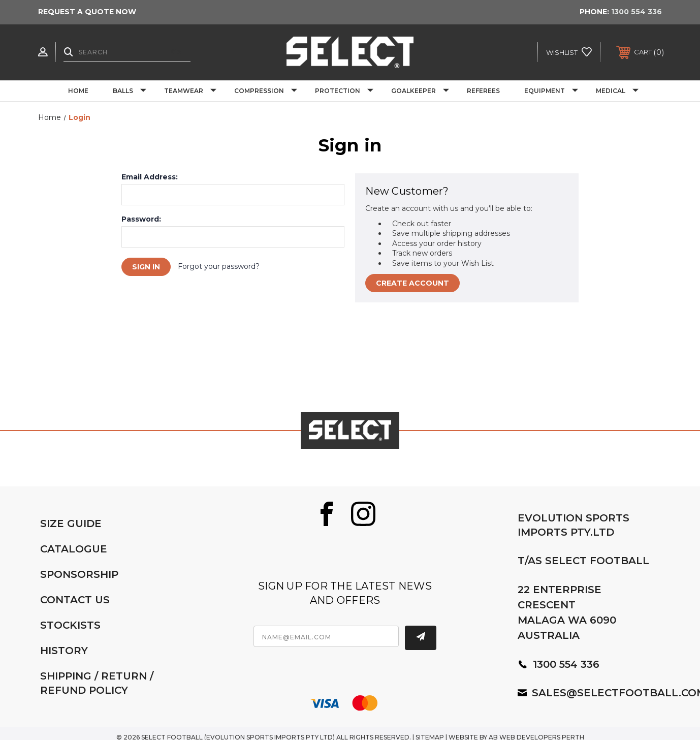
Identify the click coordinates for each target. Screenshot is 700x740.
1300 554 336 (637, 12)
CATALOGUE (74, 549)
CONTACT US (75, 600)
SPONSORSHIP (79, 574)
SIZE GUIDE (71, 523)
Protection (344, 91)
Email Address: (150, 177)
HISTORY (64, 651)
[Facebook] (327, 514)
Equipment (551, 91)
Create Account (412, 283)
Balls (130, 91)
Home (78, 91)
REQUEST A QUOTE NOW (87, 12)
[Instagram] (363, 514)
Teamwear (190, 91)
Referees (483, 91)
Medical (617, 91)
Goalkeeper (420, 91)
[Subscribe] (421, 638)
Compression (266, 91)
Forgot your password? (219, 266)
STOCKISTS (70, 625)
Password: (141, 219)
